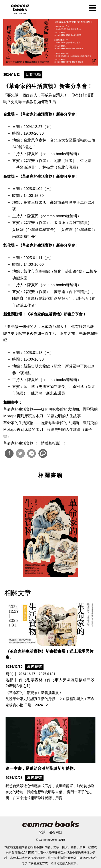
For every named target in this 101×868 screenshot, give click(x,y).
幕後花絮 (34, 667)
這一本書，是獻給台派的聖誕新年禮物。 (42, 768)
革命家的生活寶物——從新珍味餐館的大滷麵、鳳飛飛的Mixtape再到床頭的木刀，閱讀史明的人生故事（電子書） (50, 430)
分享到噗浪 (43, 453)
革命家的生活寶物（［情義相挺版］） (35, 443)
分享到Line (32, 453)
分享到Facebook (9, 453)
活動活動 (33, 75)
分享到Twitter (20, 453)
